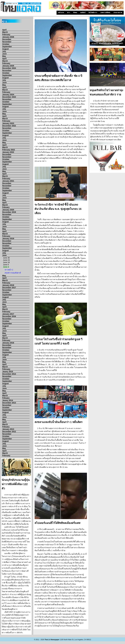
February (6, 35)
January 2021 (8, 181)
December (7, 39)
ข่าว (69, 13)
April (4, 30)
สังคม (75, 13)
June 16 (6, 262)
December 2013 (9, 403)
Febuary (6, 207)
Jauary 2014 (8, 400)
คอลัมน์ (83, 13)
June (4, 54)
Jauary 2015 (8, 372)
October (6, 44)
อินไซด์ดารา (93, 13)
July (4, 51)
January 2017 (8, 314)
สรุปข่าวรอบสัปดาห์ (13, 273)
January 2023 (8, 123)
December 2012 (9, 432)
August (5, 49)
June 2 (6, 267)
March (5, 32)
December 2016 (9, 316)
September (7, 47)
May (4, 56)
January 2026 (8, 37)
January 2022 (8, 152)
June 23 (6, 260)
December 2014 (9, 374)
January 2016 (8, 343)
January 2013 (8, 429)
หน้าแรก (61, 13)
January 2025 (8, 66)
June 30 (6, 258)
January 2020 (8, 210)
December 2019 (9, 212)
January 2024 (8, 95)
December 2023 (9, 97)
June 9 (6, 265)
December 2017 (9, 288)
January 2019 (8, 238)
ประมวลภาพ (118, 13)
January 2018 (8, 285)
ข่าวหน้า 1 (9, 270)
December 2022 (9, 126)
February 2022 (9, 150)
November (7, 42)
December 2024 (9, 68)
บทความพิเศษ (105, 13)
